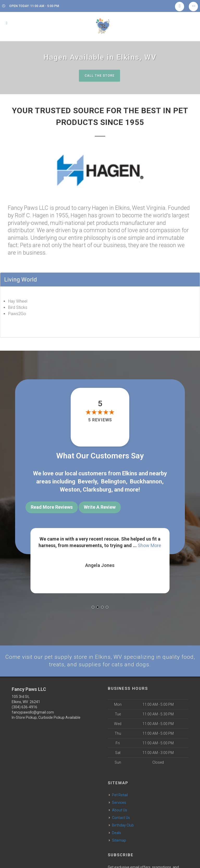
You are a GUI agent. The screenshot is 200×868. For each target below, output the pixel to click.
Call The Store (99, 76)
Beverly (87, 480)
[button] (93, 602)
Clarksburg (97, 488)
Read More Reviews (52, 505)
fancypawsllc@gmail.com (33, 708)
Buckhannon (146, 480)
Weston (70, 488)
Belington (113, 480)
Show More (149, 541)
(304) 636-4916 (24, 703)
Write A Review (100, 505)
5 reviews (100, 420)
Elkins (130, 473)
